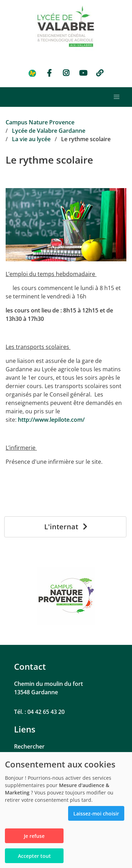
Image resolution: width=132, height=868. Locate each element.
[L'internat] (65, 527)
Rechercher (29, 746)
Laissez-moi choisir (96, 814)
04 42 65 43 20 (46, 712)
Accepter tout (34, 856)
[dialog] (66, 810)
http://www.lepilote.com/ (51, 420)
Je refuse (34, 836)
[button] (117, 97)
